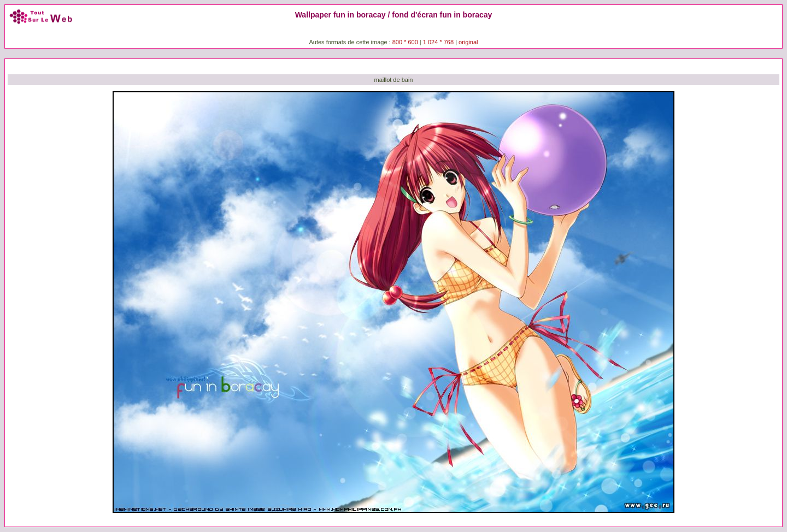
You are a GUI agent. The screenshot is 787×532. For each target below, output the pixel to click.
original (468, 42)
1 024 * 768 (439, 42)
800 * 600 (405, 42)
